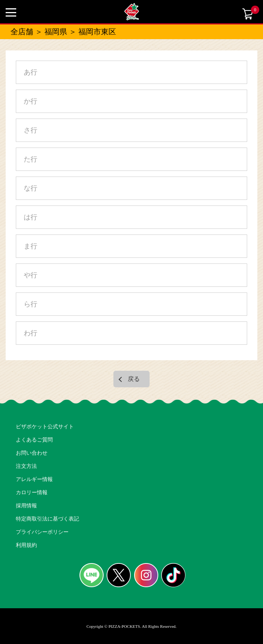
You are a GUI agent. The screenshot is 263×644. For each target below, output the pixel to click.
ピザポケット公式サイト (45, 427)
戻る (134, 379)
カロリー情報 (32, 493)
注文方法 (26, 466)
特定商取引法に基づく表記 (47, 519)
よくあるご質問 (34, 440)
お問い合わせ (32, 453)
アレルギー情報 (34, 479)
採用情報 (26, 506)
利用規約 (26, 545)
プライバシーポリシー (42, 532)
